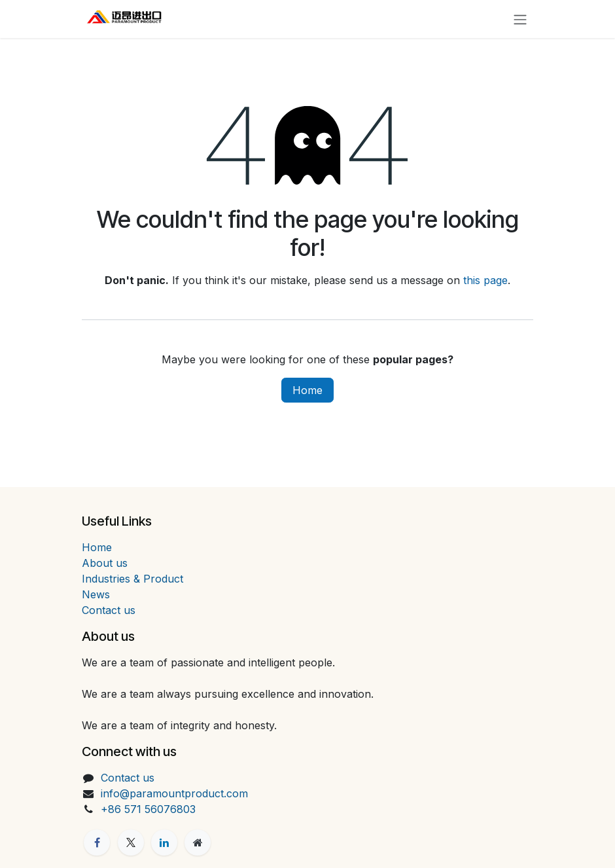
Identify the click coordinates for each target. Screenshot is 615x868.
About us (105, 563)
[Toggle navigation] (520, 19)
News (96, 594)
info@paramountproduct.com (174, 793)
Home (307, 390)
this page (485, 280)
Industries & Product (132, 579)
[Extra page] (198, 842)
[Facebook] (97, 842)
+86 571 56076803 (148, 809)
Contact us (109, 610)
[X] (131, 842)
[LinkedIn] (164, 842)
